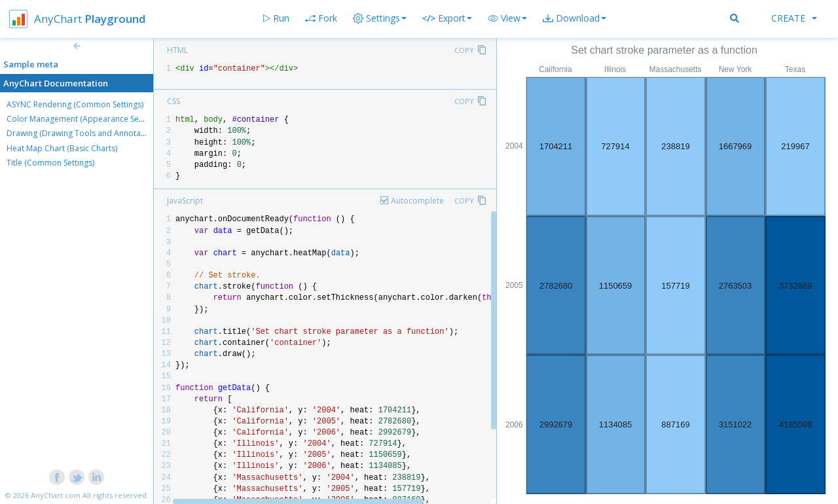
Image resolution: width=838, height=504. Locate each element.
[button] (507, 18)
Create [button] (794, 18)
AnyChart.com (56, 495)
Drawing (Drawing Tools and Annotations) (84, 133)
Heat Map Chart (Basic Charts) (62, 148)
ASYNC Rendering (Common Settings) (75, 104)
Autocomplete (417, 201)
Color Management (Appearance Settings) (84, 119)
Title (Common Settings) (50, 163)
